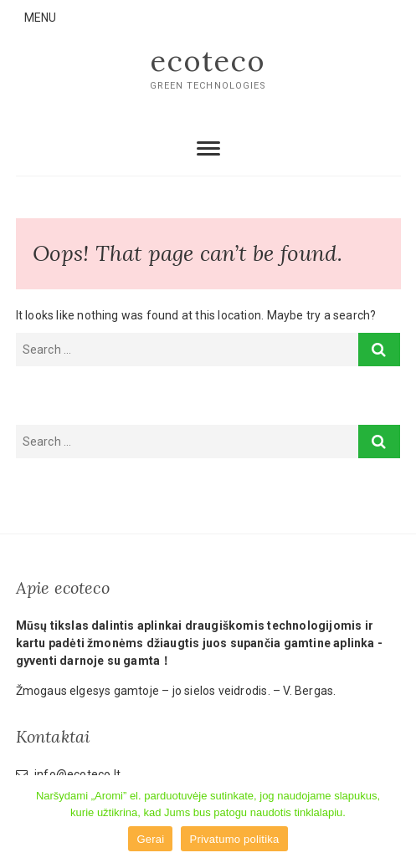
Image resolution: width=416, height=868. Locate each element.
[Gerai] (395, 822)
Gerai (150, 839)
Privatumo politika (234, 839)
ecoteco (208, 61)
